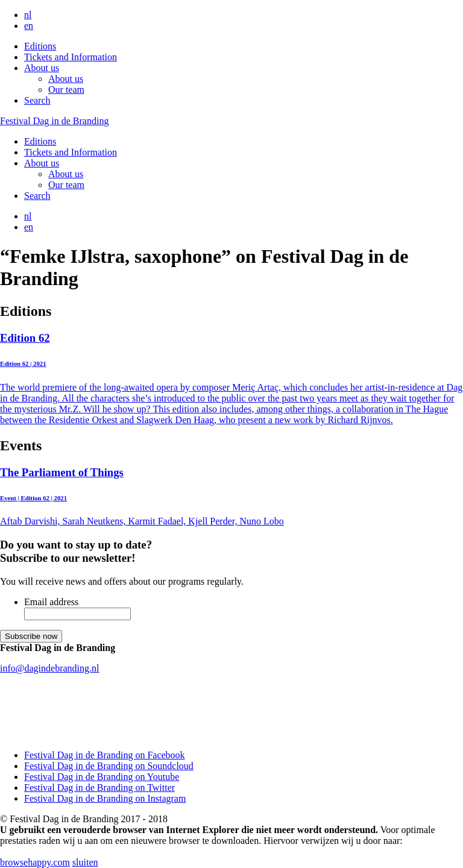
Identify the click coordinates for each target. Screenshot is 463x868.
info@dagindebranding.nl (49, 668)
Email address (51, 602)
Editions (40, 46)
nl (28, 15)
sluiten (85, 862)
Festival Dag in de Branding (54, 121)
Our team (66, 90)
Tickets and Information (71, 57)
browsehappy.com (35, 862)
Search (37, 100)
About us (42, 68)
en (29, 26)
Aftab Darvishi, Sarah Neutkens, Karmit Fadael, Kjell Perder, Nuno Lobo (231, 496)
